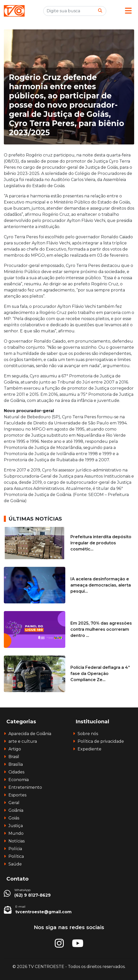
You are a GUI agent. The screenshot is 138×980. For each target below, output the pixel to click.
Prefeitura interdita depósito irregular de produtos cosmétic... (101, 543)
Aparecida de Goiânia (30, 734)
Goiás (14, 818)
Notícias (17, 841)
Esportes (17, 795)
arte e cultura (23, 741)
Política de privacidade (101, 741)
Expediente (89, 749)
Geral (14, 803)
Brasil (14, 757)
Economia (19, 780)
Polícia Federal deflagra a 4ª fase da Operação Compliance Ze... (100, 674)
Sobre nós (88, 734)
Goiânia (16, 810)
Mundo (16, 833)
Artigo (15, 749)
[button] (128, 11)
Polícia (15, 849)
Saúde (15, 864)
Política (16, 856)
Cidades (16, 772)
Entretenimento (25, 787)
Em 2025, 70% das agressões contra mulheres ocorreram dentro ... (101, 629)
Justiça (16, 826)
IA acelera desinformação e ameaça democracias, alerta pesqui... (101, 585)
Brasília (16, 764)
